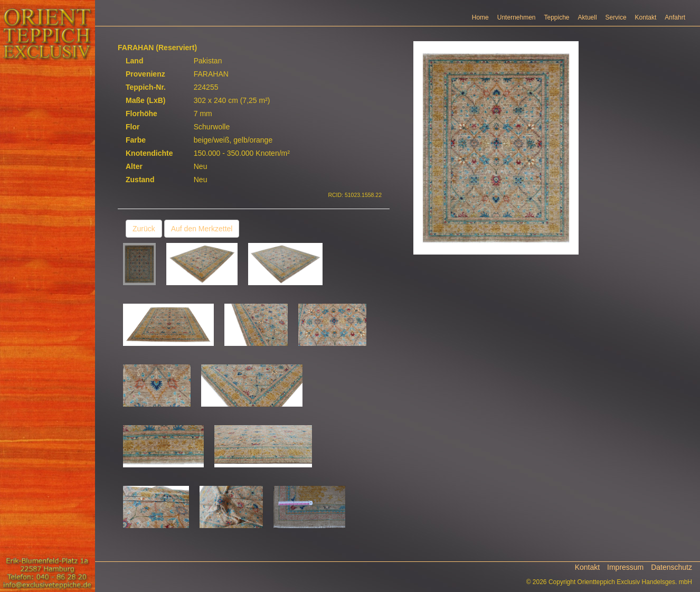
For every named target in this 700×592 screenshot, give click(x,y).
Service (616, 17)
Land (134, 61)
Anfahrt (675, 17)
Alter (134, 166)
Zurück (144, 229)
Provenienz (145, 74)
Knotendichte (149, 153)
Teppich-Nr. (146, 87)
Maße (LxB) (145, 100)
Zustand (140, 180)
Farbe (136, 140)
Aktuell (588, 17)
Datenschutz (671, 567)
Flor (133, 127)
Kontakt (646, 17)
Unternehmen (517, 17)
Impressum (625, 567)
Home (480, 17)
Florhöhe (141, 114)
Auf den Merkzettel (202, 229)
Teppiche (557, 17)
